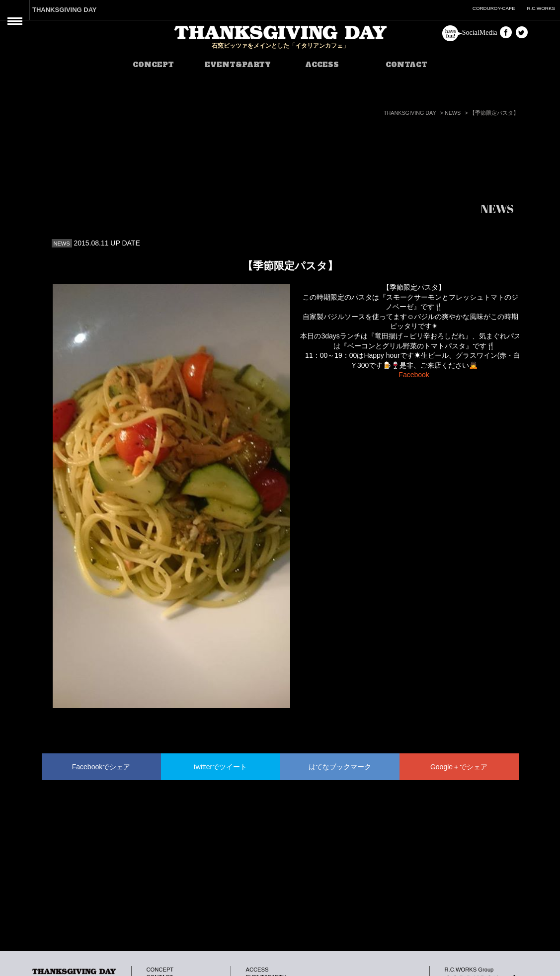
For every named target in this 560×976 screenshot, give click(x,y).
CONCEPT (153, 65)
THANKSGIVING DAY (65, 10)
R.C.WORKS (541, 8)
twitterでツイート (220, 767)
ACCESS (322, 65)
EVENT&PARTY (238, 65)
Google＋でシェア (459, 767)
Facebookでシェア (101, 767)
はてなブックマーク (340, 767)
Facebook (414, 375)
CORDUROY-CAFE (494, 8)
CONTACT (406, 65)
